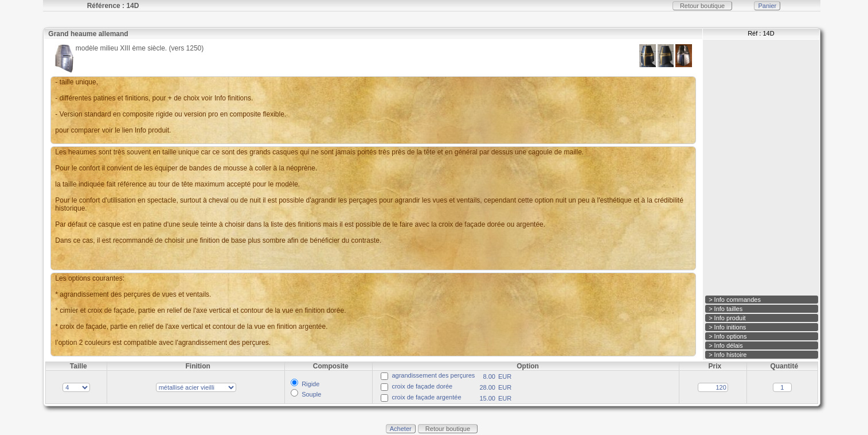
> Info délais (726, 345)
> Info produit (727, 318)
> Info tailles (726, 309)
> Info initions (727, 327)
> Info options (728, 336)
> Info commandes (735, 300)
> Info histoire (728, 355)
